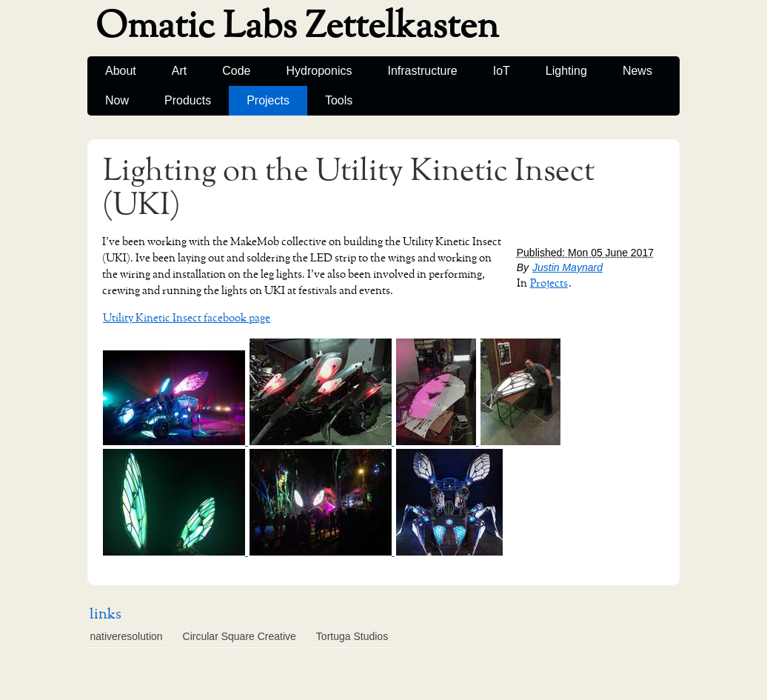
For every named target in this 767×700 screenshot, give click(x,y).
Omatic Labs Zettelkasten (297, 27)
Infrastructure (422, 71)
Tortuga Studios (352, 636)
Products (188, 100)
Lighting (566, 71)
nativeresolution (127, 636)
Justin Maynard (567, 267)
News (637, 71)
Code (236, 71)
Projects (268, 100)
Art (179, 71)
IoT (502, 71)
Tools (339, 100)
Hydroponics (319, 71)
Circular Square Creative (240, 636)
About (121, 71)
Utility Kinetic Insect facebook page (187, 318)
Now (117, 100)
